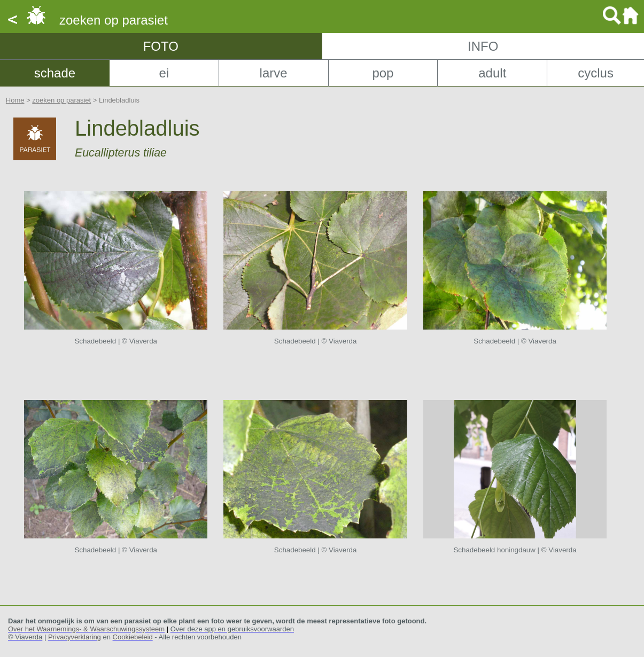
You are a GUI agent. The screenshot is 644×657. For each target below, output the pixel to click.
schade (55, 73)
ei (164, 73)
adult (492, 73)
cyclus (596, 73)
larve (274, 73)
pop (383, 73)
